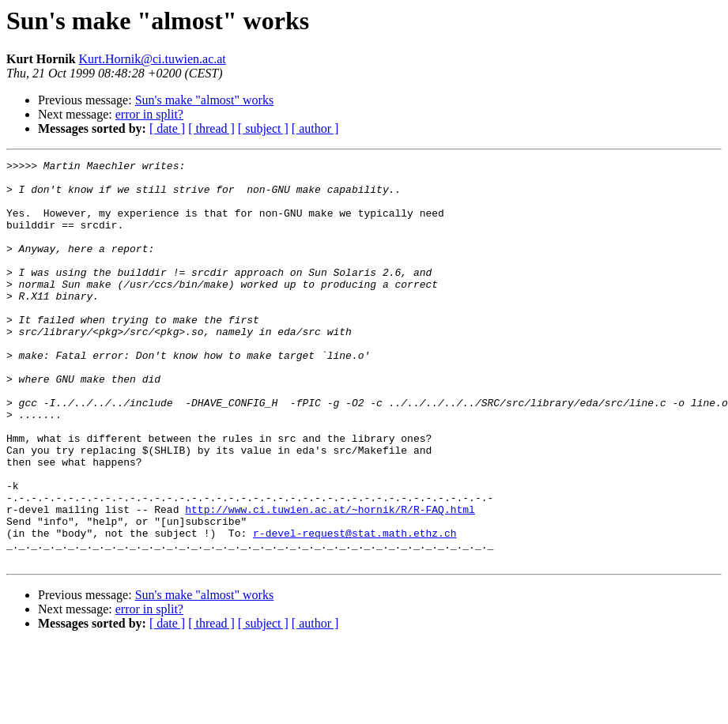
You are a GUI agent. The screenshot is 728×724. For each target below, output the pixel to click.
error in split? (149, 114)
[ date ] (167, 128)
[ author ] (315, 128)
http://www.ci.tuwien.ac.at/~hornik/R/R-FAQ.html (330, 580)
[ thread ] (211, 128)
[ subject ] (263, 128)
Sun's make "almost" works (205, 100)
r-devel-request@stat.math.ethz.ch (355, 609)
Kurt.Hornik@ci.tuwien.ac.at (153, 59)
